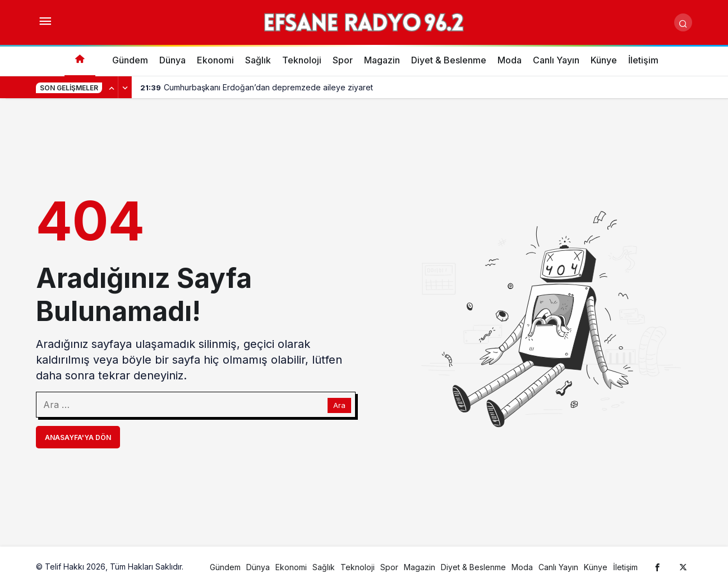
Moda (510, 60)
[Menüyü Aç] (45, 22)
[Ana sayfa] (80, 60)
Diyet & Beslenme (449, 60)
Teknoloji (302, 60)
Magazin (382, 60)
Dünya (172, 60)
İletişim (643, 60)
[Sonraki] (125, 88)
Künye (604, 60)
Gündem (130, 60)
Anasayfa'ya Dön (78, 437)
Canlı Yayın (556, 60)
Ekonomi (215, 60)
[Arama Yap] (683, 22)
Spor (343, 60)
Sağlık (258, 60)
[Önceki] (112, 88)
